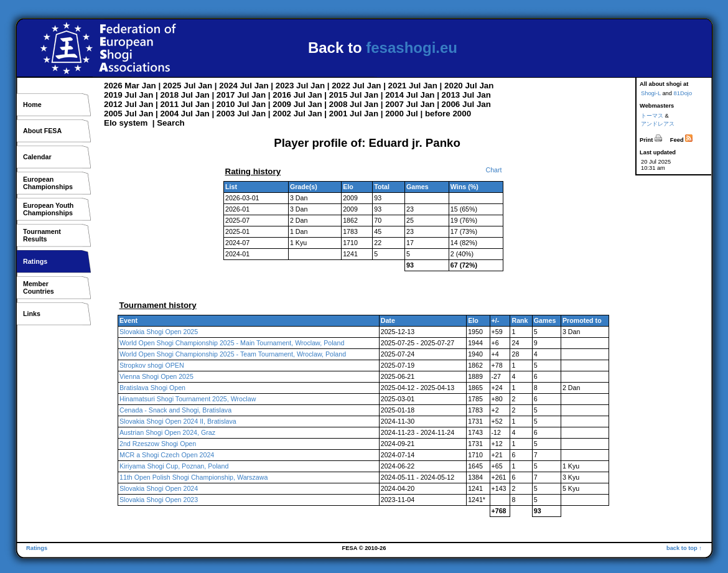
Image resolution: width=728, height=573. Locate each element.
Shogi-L (651, 93)
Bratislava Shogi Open (152, 388)
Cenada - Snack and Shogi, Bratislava (175, 410)
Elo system (126, 123)
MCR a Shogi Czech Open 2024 (167, 455)
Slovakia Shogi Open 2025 (159, 332)
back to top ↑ (684, 548)
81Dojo (683, 93)
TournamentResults (42, 235)
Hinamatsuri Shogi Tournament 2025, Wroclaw (188, 399)
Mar (132, 86)
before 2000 (448, 114)
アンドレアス (658, 124)
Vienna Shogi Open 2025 (156, 376)
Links (32, 314)
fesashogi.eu (412, 48)
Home (32, 105)
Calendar (37, 157)
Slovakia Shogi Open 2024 (159, 488)
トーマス (652, 116)
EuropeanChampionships (48, 183)
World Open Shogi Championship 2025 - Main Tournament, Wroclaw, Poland (232, 343)
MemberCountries (39, 287)
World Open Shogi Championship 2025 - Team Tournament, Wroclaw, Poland (233, 354)
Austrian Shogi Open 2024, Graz (167, 432)
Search (170, 123)
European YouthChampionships (48, 209)
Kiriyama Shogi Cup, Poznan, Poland (174, 466)
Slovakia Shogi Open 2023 (159, 500)
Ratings (35, 261)
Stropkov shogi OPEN (152, 365)
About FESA (42, 131)
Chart (493, 170)
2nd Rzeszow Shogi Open (158, 444)
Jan (149, 86)
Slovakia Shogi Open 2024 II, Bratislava (178, 421)
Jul (189, 86)
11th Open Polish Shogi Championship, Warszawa (194, 477)
